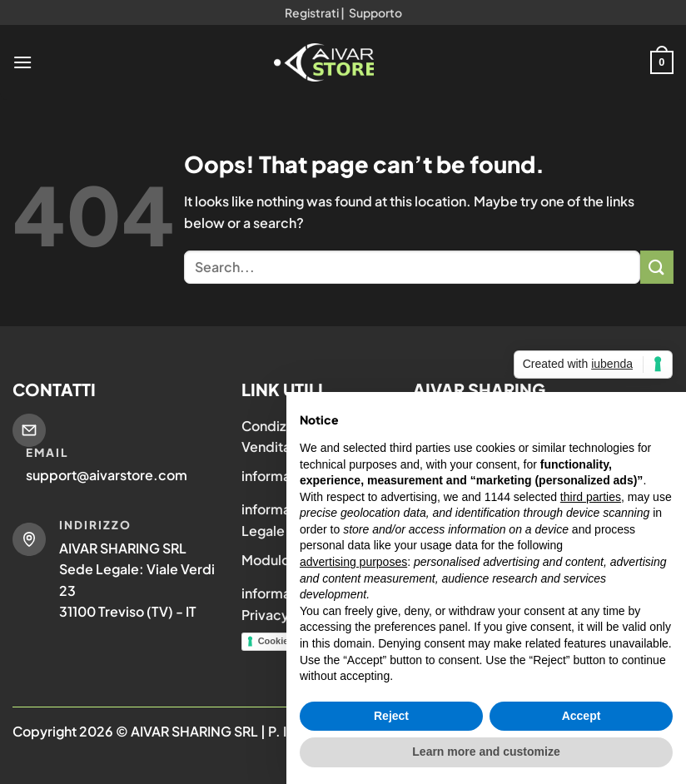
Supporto (375, 12)
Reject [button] (391, 716)
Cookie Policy (288, 641)
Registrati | (315, 12)
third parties (591, 497)
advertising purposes (353, 562)
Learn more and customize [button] (486, 752)
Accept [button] (582, 716)
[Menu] (22, 62)
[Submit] (657, 267)
